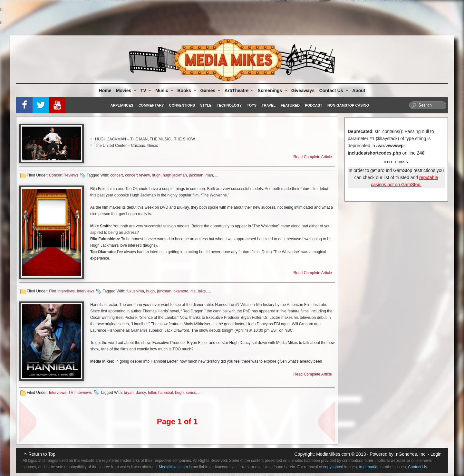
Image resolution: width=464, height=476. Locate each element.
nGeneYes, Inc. (411, 454)
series (191, 393)
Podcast (314, 105)
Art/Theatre (240, 90)
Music (165, 90)
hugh (156, 175)
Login (436, 454)
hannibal (165, 393)
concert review (137, 175)
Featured (290, 105)
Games (211, 90)
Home (105, 90)
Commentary (151, 105)
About (359, 90)
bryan (129, 393)
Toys (252, 105)
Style (206, 105)
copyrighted (333, 467)
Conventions (182, 105)
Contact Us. (418, 467)
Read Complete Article (313, 157)
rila (193, 291)
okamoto (181, 291)
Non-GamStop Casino (348, 105)
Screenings (273, 90)
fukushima (135, 291)
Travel (269, 105)
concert (116, 175)
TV (146, 90)
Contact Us (334, 90)
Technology (229, 105)
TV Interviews (80, 393)
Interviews (85, 291)
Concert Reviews (64, 175)
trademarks (369, 467)
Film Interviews (62, 291)
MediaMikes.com (333, 454)
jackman (196, 175)
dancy (141, 393)
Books (187, 90)
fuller (152, 393)
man (209, 175)
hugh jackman (175, 175)
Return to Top (42, 454)
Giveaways (303, 90)
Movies (127, 90)
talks (202, 291)
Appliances (122, 105)
